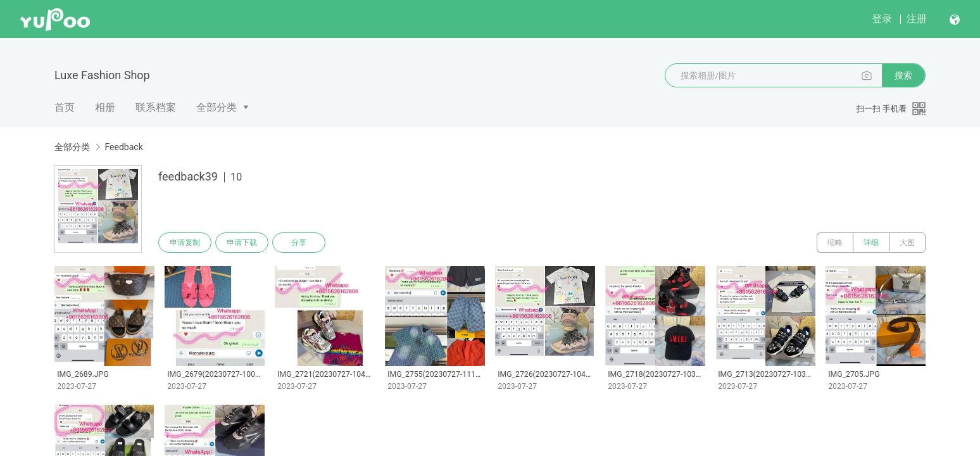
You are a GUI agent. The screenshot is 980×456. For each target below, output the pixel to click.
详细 (871, 243)
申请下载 (242, 243)
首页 (65, 107)
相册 (105, 107)
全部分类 (217, 107)
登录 (882, 19)
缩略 (835, 243)
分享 (299, 243)
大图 (907, 243)
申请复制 (185, 243)
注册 (917, 19)
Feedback (123, 147)
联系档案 (156, 107)
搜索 (903, 75)
